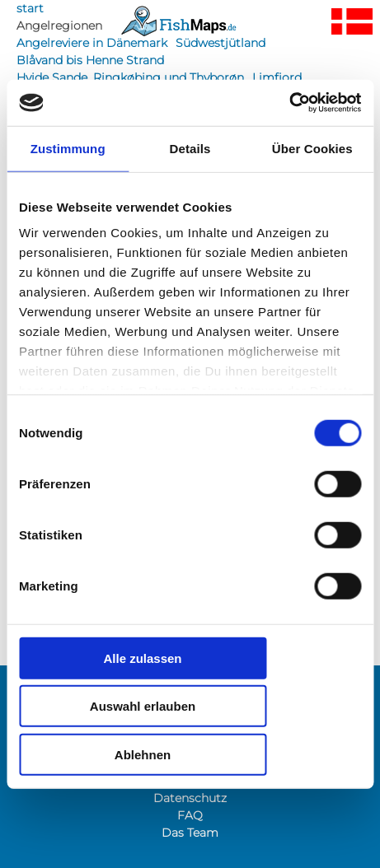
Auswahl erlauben (143, 706)
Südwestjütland (220, 43)
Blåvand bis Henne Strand (90, 60)
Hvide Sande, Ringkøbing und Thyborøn (130, 77)
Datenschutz (190, 798)
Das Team (190, 833)
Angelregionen (59, 26)
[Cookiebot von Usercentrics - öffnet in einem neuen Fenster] (289, 103)
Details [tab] (190, 148)
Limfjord (277, 77)
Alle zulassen (142, 658)
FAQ (190, 815)
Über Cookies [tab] (312, 148)
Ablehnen (143, 754)
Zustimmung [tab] (68, 148)
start (30, 8)
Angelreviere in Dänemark (92, 43)
